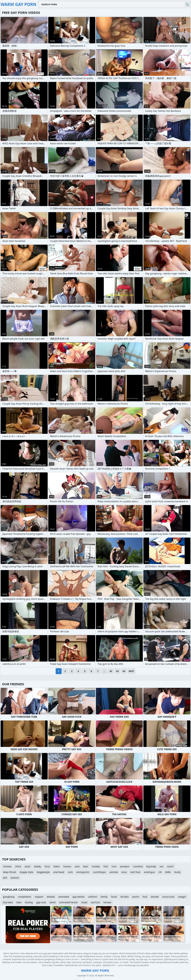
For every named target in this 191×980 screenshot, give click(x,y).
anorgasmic (83, 872)
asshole (114, 872)
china (18, 866)
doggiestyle (43, 872)
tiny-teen (8, 902)
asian (28, 866)
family (104, 897)
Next (131, 671)
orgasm (39, 897)
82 (111, 671)
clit (160, 872)
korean (67, 866)
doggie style (26, 872)
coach (170, 866)
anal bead (59, 872)
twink (53, 902)
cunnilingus (99, 872)
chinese (7, 866)
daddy (38, 866)
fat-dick (125, 897)
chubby (96, 866)
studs (84, 902)
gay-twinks (79, 897)
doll (5, 878)
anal (77, 866)
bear (86, 866)
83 (117, 671)
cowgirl (182, 897)
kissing (29, 902)
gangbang (9, 897)
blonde (155, 897)
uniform (93, 897)
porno (136, 897)
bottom (15, 878)
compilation (25, 897)
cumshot (138, 866)
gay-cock (41, 902)
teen (19, 902)
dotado (51, 897)
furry (47, 866)
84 (124, 671)
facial (114, 897)
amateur (125, 866)
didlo (168, 872)
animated (64, 897)
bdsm (57, 866)
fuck (145, 897)
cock (70, 872)
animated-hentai (68, 902)
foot (106, 866)
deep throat (9, 872)
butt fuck (135, 872)
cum (114, 866)
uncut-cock (168, 897)
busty (177, 872)
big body (151, 866)
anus (124, 872)
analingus (149, 872)
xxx (162, 866)
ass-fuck (95, 902)
